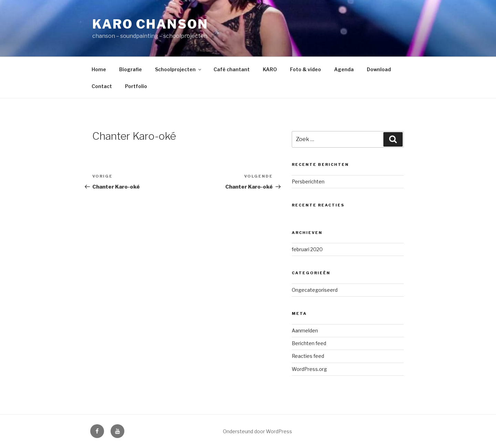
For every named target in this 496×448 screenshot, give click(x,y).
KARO (270, 69)
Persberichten (308, 182)
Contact (102, 86)
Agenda (344, 69)
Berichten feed (309, 343)
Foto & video (306, 69)
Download (379, 69)
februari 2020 (307, 249)
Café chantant (232, 69)
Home (99, 69)
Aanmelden (305, 330)
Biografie (131, 69)
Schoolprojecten (179, 69)
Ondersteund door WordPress (257, 431)
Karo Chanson (150, 24)
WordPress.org (309, 369)
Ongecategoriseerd (315, 290)
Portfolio (136, 86)
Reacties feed (308, 356)
